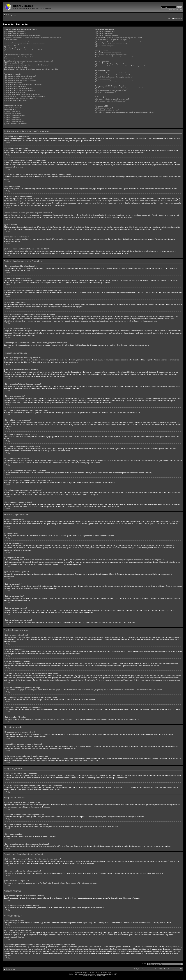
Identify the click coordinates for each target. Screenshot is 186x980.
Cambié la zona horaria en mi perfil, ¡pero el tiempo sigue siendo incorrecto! (28, 61)
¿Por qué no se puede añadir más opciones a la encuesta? (23, 84)
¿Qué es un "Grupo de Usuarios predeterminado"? (111, 44)
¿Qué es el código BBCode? (13, 107)
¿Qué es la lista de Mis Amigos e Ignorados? (109, 64)
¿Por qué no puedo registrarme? (14, 48)
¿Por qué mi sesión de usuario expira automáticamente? (22, 36)
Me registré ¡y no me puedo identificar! (16, 42)
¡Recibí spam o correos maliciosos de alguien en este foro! (114, 57)
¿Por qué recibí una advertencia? (15, 92)
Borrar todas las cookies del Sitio (152, 969)
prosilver (107, 974)
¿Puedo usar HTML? (11, 109)
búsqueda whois (174, 947)
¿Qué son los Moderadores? (104, 34)
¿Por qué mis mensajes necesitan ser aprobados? (20, 98)
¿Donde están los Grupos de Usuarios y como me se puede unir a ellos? (118, 38)
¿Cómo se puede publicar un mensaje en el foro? (20, 76)
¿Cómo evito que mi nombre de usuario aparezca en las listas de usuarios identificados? (33, 38)
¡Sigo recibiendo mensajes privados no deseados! (111, 55)
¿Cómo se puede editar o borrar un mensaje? (19, 78)
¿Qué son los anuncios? (12, 117)
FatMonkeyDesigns (91, 974)
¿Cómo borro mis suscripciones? (105, 92)
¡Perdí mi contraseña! (11, 40)
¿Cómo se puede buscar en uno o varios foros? (110, 73)
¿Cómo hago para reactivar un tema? (16, 100)
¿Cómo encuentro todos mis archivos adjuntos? (110, 101)
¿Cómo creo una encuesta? (13, 82)
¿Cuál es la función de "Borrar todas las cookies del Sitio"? (23, 50)
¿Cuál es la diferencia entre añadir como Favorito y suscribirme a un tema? (119, 88)
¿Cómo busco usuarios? (103, 79)
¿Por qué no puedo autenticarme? (15, 32)
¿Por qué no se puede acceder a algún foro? (18, 88)
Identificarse (178, 19)
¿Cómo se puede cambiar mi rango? (16, 67)
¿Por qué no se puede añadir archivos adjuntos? (20, 90)
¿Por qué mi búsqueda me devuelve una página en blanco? (114, 77)
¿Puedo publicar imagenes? (13, 114)
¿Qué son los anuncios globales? (15, 115)
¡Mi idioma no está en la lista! (13, 63)
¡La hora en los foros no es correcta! (16, 59)
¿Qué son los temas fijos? (12, 120)
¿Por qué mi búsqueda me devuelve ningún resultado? (112, 75)
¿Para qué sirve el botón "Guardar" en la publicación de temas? (25, 96)
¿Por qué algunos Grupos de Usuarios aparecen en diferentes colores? (118, 42)
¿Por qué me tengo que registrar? (15, 34)
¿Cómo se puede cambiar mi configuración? (18, 57)
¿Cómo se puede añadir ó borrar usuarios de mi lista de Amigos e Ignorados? (120, 66)
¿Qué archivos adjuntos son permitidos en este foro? (112, 99)
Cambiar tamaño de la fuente (180, 14)
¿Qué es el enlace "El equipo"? (105, 46)
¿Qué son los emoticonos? (13, 111)
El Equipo (137, 969)
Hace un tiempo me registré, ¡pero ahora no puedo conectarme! (25, 44)
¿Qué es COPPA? (10, 46)
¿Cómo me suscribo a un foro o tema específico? (111, 90)
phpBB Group (87, 923)
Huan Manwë (101, 976)
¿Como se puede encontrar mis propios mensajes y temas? (114, 81)
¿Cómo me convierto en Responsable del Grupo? (111, 40)
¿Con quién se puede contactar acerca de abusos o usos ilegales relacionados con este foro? (125, 112)
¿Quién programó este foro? (104, 108)
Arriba (8, 143)
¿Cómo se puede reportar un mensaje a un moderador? (22, 94)
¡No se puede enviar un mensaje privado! (108, 53)
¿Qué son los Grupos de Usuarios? (106, 36)
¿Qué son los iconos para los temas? (16, 124)
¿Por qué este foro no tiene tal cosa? (107, 110)
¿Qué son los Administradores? (105, 32)
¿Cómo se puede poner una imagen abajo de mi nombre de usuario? (26, 65)
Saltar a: (144, 964)
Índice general (11, 15)
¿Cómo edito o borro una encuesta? (16, 86)
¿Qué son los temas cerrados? (14, 122)
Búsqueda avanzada (175, 9)
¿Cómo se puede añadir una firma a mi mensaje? (20, 80)
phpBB (85, 973)
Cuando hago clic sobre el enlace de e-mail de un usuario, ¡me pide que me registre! (31, 69)
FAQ (170, 19)
